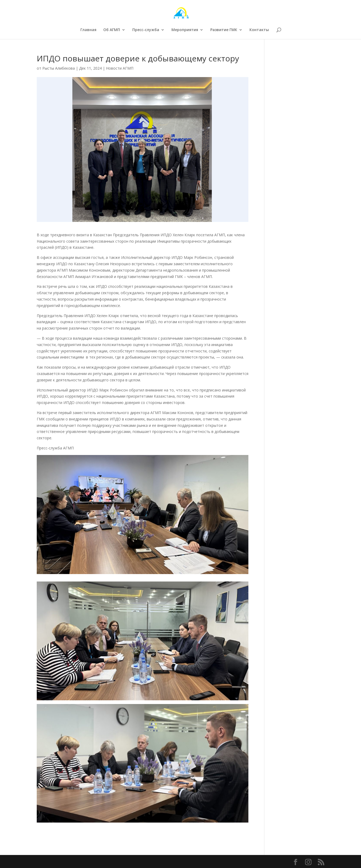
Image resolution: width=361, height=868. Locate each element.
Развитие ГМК (224, 30)
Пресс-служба (146, 30)
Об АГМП (112, 30)
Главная (88, 30)
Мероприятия (185, 30)
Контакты (259, 30)
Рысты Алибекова (59, 68)
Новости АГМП (120, 68)
